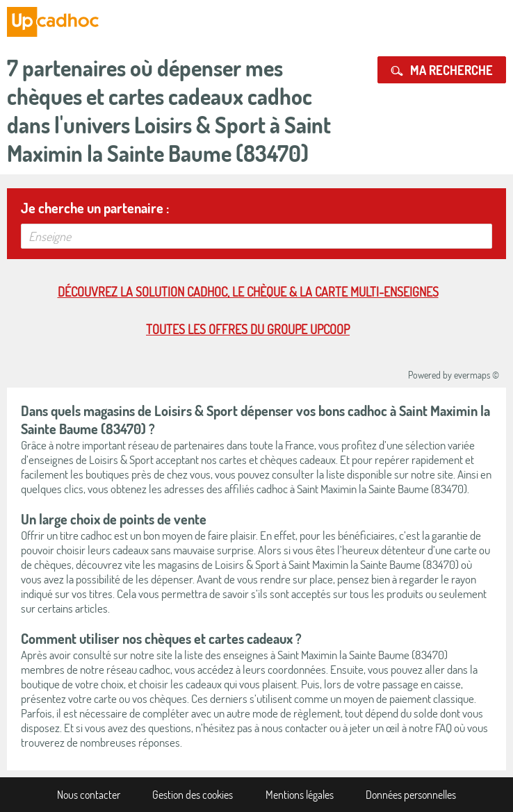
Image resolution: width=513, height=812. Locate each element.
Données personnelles (411, 795)
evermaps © (477, 375)
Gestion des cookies (193, 795)
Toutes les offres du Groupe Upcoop (248, 329)
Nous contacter (89, 795)
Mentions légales (300, 795)
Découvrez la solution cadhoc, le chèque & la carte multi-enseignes (248, 292)
